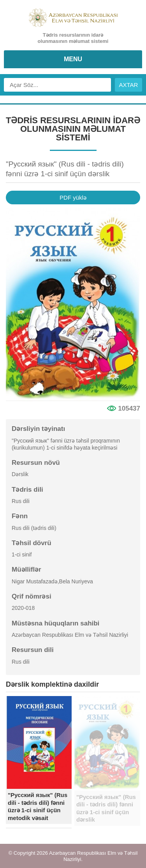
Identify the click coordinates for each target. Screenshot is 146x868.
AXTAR (129, 85)
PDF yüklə (73, 198)
